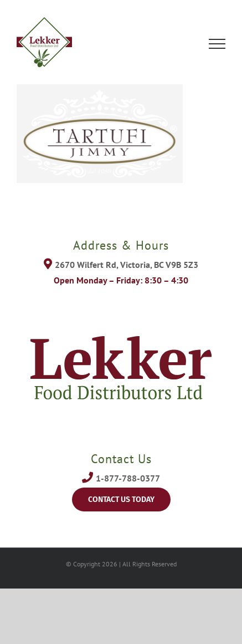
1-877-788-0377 (128, 478)
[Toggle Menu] (217, 44)
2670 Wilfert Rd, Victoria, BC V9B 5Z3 (127, 265)
